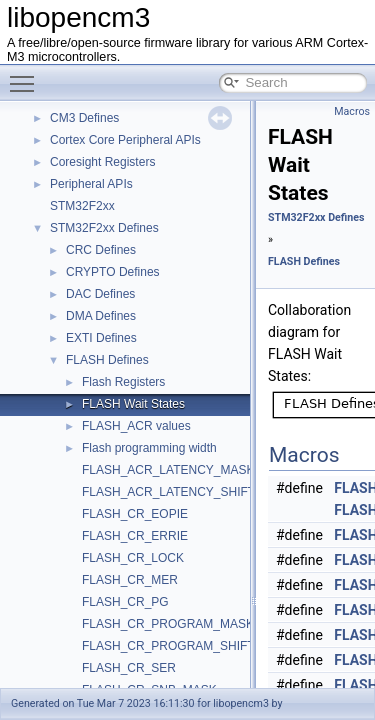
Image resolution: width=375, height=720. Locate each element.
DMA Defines (101, 316)
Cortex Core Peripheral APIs (125, 140)
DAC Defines (100, 294)
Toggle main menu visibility (27, 75)
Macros (352, 111)
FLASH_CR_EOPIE (135, 514)
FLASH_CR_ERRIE (135, 536)
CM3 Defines (84, 118)
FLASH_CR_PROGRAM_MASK (168, 624)
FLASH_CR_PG (125, 602)
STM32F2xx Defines (104, 228)
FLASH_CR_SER (129, 668)
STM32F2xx (82, 206)
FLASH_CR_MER (130, 580)
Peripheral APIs (91, 184)
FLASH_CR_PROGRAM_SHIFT (168, 646)
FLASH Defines (107, 360)
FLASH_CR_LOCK (133, 558)
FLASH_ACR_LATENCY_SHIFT (168, 492)
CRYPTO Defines (113, 272)
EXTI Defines (101, 338)
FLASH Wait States (133, 404)
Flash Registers (123, 382)
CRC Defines (101, 250)
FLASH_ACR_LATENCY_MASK (168, 470)
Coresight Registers (102, 162)
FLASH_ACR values (136, 426)
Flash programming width (149, 448)
